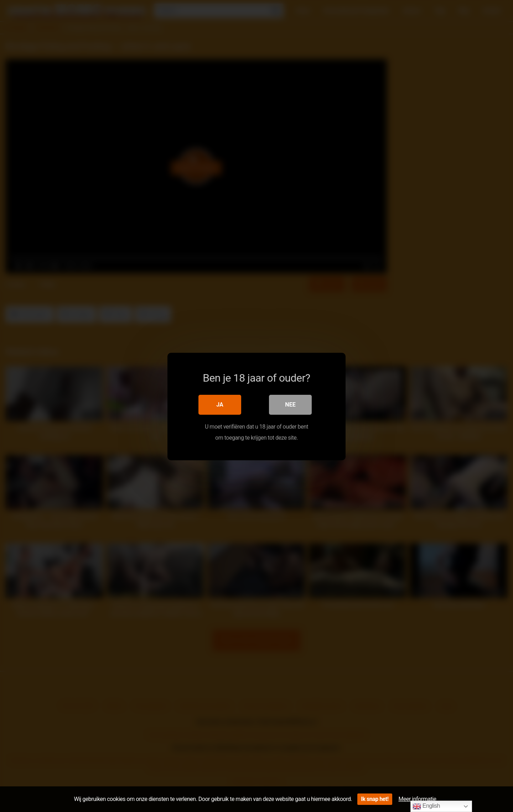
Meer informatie (418, 799)
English (426, 806)
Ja (220, 404)
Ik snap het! (375, 799)
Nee (290, 404)
